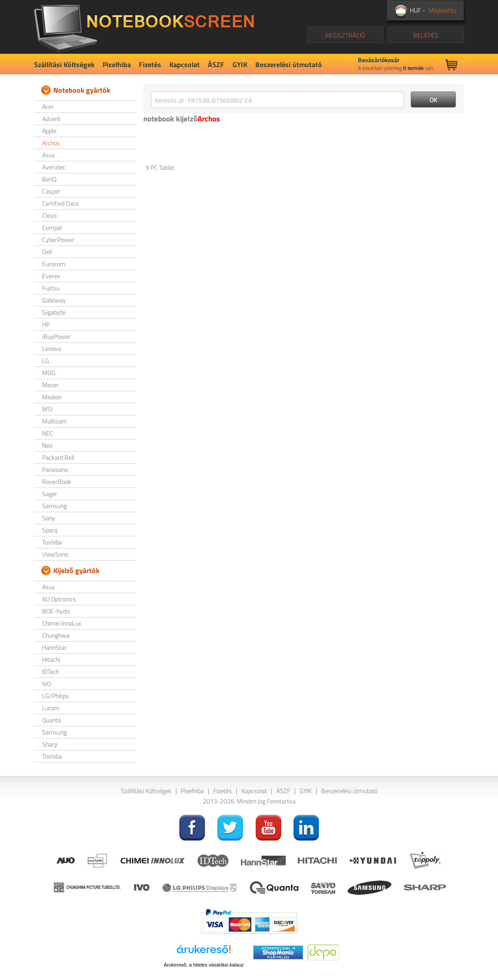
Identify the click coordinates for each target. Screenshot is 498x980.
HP (46, 324)
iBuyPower (56, 336)
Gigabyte (54, 312)
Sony (49, 518)
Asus (49, 155)
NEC (48, 433)
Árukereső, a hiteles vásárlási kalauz (204, 965)
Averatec (54, 167)
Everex (51, 276)
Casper (51, 191)
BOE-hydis (56, 611)
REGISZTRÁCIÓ (345, 35)
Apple (49, 131)
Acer (48, 106)
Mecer (50, 385)
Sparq (50, 530)
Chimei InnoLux (62, 623)
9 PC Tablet (160, 167)
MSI (47, 409)
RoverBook (57, 481)
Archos (51, 143)
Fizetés (150, 65)
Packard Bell (58, 457)
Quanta (52, 720)
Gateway (54, 300)
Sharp (50, 744)
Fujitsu (51, 288)
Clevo (49, 215)
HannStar (54, 647)
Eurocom (54, 264)
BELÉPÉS (426, 35)
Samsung (54, 506)
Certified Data (60, 203)
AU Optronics (59, 599)
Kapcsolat (185, 65)
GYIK (240, 65)
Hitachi (51, 659)
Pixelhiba (117, 65)
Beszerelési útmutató (289, 65)
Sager (50, 494)
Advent (51, 119)
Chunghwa (56, 635)
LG (46, 360)
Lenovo (52, 348)
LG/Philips (56, 696)
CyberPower (58, 240)
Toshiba (52, 542)
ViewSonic (56, 554)
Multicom (54, 421)
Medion (52, 397)
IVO (47, 684)
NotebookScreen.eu (144, 27)
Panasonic (55, 469)
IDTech (51, 671)
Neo (47, 445)
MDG (49, 373)
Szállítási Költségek (64, 65)
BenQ (49, 179)
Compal (52, 227)
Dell (47, 252)
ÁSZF (216, 65)
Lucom (51, 708)
